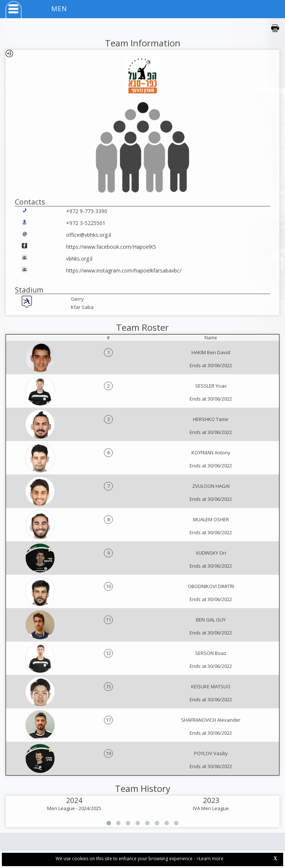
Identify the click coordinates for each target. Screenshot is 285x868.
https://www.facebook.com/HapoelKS (111, 247)
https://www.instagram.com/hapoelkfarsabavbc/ (124, 270)
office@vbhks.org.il (89, 235)
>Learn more (210, 859)
